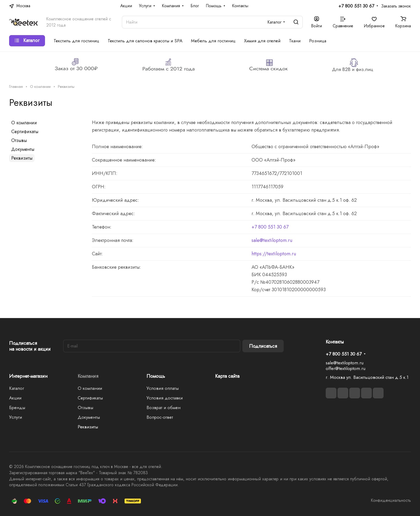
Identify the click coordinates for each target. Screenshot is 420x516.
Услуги (16, 417)
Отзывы (19, 140)
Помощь (156, 376)
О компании (24, 123)
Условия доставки (165, 398)
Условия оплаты (163, 388)
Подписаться (263, 346)
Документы (23, 149)
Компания (88, 376)
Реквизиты (22, 158)
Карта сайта (227, 376)
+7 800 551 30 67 (356, 6)
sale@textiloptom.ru (272, 240)
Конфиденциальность (391, 500)
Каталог (17, 388)
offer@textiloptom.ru (346, 368)
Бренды (17, 407)
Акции (15, 398)
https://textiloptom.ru (274, 254)
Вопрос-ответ (160, 417)
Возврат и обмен (164, 407)
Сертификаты (25, 132)
